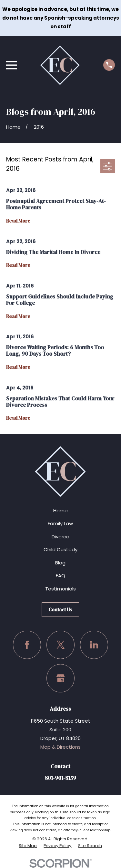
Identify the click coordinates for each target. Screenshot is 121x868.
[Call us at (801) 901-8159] (109, 65)
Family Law (60, 523)
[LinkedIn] (94, 645)
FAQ (60, 576)
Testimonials (60, 589)
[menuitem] (28, 846)
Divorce (60, 537)
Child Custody (60, 549)
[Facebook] (27, 645)
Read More (18, 221)
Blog (60, 563)
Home (60, 511)
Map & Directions (60, 747)
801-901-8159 (60, 778)
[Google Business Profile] (61, 678)
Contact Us (60, 610)
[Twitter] (61, 645)
